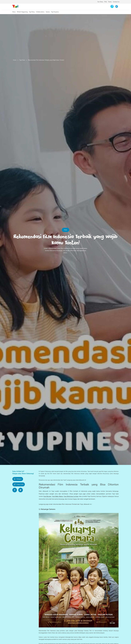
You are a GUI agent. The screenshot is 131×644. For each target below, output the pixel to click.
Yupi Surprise (55, 12)
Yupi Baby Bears (58, 496)
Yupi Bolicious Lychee (71, 496)
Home (15, 60)
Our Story (100, 2)
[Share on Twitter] (21, 490)
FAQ (106, 2)
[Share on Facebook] (15, 490)
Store (14, 12)
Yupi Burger (47, 496)
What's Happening (22, 12)
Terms (110, 2)
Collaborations (40, 12)
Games (48, 12)
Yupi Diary (32, 12)
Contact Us (116, 2)
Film (65, 230)
